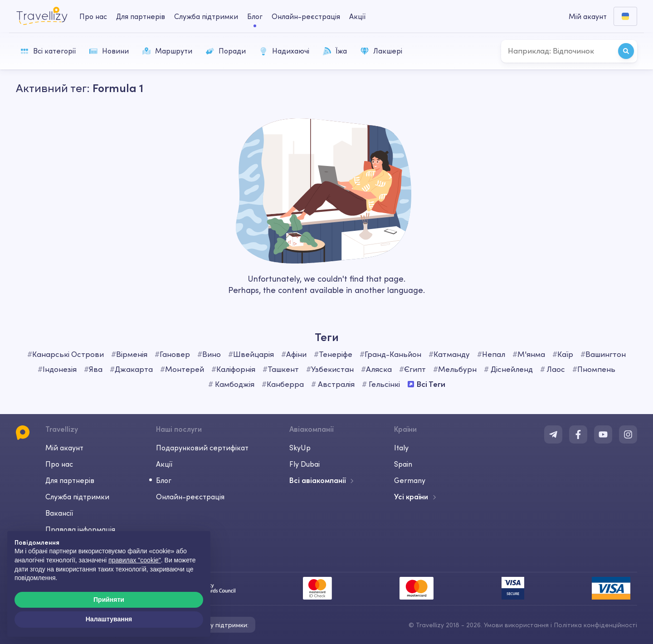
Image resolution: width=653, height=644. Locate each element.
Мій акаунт (64, 448)
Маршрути (167, 51)
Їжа (335, 51)
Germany (410, 480)
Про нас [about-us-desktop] (93, 16)
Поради (226, 51)
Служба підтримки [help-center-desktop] (206, 16)
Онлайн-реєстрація (190, 497)
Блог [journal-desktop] (255, 16)
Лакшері (381, 51)
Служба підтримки (77, 497)
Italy (401, 448)
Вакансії (59, 513)
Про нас (59, 464)
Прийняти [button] (109, 600)
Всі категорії (48, 51)
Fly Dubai (305, 464)
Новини (109, 51)
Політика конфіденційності (595, 625)
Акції (357, 16)
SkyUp (300, 448)
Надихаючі (284, 51)
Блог (164, 480)
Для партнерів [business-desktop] (141, 16)
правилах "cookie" (135, 560)
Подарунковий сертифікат (202, 448)
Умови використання (516, 625)
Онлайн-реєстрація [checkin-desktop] (306, 16)
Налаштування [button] (109, 619)
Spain (403, 464)
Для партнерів (70, 480)
